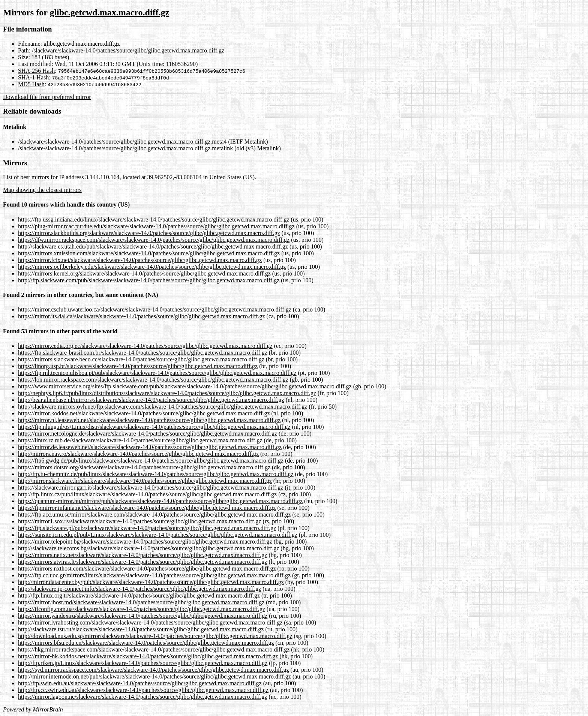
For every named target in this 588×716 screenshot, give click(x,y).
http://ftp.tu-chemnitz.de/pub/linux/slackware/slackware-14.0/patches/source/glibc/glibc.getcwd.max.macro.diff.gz (156, 474)
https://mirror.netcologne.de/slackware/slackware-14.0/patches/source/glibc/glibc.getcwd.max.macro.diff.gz (148, 434)
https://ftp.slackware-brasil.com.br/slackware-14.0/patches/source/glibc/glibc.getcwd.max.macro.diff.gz (143, 353)
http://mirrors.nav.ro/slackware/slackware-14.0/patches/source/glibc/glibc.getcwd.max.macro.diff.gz (138, 454)
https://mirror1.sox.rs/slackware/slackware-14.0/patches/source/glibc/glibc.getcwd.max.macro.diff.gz (139, 521)
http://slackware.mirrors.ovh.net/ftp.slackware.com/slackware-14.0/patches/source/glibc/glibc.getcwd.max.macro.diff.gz (163, 407)
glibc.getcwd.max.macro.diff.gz (109, 12)
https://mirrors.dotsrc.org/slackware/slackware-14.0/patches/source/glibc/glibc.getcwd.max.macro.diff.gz (144, 467)
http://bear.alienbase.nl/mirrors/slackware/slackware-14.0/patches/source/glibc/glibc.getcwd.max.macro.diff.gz (151, 400)
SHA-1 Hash (33, 77)
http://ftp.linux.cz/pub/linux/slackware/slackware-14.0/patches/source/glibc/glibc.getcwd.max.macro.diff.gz (147, 494)
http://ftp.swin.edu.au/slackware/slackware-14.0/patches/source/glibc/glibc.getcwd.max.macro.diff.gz (140, 683)
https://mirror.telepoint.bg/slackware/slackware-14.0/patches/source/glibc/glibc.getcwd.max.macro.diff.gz (145, 541)
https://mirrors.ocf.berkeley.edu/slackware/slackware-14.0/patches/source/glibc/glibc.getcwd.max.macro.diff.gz (152, 267)
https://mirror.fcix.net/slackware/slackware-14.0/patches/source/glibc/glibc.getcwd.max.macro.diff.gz (140, 260)
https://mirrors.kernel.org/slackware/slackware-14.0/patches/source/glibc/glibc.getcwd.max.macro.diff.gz (144, 273)
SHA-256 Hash (36, 71)
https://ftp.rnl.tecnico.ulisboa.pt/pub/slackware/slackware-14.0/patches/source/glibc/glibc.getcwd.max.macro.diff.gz (157, 373)
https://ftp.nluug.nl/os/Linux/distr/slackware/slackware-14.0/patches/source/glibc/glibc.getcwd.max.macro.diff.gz (154, 427)
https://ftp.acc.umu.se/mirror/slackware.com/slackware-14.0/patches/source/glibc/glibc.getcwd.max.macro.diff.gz (154, 515)
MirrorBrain (48, 709)
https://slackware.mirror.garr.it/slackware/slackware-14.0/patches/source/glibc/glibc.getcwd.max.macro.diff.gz (151, 488)
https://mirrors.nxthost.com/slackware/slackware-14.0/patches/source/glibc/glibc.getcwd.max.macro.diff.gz (147, 568)
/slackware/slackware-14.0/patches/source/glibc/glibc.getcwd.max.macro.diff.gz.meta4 (122, 142)
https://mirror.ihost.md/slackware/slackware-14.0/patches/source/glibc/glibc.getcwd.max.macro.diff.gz (141, 602)
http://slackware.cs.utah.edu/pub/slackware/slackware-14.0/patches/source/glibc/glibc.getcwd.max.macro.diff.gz (153, 246)
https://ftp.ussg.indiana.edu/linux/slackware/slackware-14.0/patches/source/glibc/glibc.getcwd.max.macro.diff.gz (154, 219)
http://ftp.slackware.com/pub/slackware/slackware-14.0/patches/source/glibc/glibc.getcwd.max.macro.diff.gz (149, 280)
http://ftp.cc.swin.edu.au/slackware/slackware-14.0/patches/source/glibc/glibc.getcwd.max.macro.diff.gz (143, 690)
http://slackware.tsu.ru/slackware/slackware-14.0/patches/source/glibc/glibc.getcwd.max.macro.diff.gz (141, 629)
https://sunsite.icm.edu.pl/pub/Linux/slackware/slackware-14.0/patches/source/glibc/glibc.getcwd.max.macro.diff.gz (158, 535)
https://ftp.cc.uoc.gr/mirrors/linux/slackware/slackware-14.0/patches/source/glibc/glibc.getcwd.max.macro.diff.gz (154, 575)
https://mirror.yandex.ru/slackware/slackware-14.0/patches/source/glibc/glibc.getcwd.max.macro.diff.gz (143, 616)
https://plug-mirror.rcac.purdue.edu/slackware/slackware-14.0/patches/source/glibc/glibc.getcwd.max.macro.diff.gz (156, 226)
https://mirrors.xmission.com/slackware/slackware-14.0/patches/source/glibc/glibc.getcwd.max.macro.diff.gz (149, 253)
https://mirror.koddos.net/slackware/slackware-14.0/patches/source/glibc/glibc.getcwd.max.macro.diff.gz (144, 413)
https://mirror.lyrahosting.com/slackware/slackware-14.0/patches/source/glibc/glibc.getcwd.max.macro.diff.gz (150, 622)
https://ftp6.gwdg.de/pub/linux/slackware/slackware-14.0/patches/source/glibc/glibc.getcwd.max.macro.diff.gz (151, 461)
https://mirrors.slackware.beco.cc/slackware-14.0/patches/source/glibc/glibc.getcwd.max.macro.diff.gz (141, 359)
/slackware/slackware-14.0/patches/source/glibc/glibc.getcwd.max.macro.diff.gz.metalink (125, 148)
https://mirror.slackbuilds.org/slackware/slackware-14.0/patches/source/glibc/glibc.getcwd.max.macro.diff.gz (149, 233)
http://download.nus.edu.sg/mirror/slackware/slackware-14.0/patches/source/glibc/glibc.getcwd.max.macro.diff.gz (155, 636)
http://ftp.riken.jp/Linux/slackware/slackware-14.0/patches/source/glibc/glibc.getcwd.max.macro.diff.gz (143, 663)
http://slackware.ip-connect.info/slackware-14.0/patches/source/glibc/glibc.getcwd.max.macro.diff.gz (139, 589)
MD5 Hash (31, 84)
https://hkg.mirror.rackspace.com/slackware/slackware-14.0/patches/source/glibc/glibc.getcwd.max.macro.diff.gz (154, 649)
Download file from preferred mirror (47, 97)
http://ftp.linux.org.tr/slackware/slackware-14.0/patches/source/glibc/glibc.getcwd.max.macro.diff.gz (139, 595)
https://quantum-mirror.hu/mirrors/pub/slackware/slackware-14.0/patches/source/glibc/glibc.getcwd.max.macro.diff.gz (160, 501)
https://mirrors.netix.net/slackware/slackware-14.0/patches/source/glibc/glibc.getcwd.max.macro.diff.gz (142, 555)
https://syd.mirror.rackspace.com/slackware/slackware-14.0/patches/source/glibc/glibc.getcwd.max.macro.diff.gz (154, 670)
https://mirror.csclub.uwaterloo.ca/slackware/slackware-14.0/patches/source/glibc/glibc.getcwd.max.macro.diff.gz (155, 309)
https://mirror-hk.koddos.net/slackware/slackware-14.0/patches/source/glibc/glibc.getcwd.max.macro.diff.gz (148, 656)
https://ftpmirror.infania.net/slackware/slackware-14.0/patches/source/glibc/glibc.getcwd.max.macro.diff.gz (147, 508)
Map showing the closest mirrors (42, 190)
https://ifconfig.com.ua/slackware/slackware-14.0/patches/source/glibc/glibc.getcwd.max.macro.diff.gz (142, 609)
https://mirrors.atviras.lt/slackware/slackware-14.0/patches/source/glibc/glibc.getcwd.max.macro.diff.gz (142, 562)
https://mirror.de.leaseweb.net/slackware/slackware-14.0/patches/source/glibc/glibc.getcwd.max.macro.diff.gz (150, 447)
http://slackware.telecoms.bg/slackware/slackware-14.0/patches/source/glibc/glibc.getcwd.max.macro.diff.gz (148, 548)
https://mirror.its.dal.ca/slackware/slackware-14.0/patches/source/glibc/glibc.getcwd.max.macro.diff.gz (142, 316)
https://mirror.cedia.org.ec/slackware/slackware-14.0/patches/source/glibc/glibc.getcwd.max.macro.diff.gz (145, 346)
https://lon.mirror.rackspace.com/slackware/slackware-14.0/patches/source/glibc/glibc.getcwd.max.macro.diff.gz (153, 380)
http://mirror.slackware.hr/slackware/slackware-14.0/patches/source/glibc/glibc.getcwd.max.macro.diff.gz (145, 481)
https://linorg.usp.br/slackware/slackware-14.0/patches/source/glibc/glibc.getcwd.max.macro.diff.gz (138, 366)
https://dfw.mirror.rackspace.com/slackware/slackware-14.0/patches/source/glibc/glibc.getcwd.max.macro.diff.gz (154, 240)
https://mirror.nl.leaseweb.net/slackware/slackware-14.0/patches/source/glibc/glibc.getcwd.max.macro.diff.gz (149, 420)
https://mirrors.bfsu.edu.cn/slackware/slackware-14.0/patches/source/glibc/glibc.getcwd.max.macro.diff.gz (146, 643)
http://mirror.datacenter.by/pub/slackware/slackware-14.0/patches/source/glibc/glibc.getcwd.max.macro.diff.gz (151, 582)
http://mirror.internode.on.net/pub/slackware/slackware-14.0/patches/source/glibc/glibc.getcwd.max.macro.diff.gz (154, 676)
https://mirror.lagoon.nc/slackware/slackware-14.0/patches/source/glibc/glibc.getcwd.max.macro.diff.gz (142, 697)
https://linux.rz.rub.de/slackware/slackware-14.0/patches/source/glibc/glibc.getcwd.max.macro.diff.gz (140, 440)
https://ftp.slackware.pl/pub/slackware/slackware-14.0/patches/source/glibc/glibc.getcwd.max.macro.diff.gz (147, 528)
